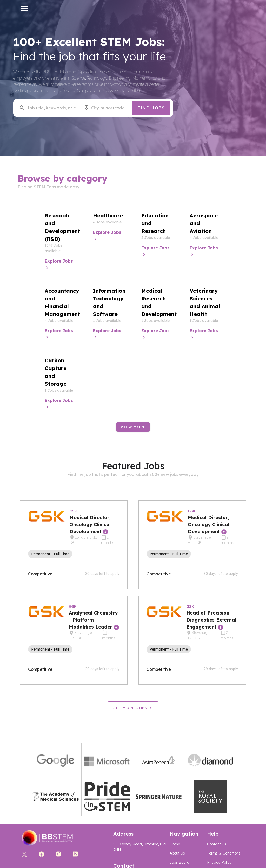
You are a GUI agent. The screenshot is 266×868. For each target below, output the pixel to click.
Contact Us (217, 844)
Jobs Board (179, 862)
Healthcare (108, 216)
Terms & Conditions (224, 853)
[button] (25, 8)
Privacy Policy (219, 862)
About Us (177, 853)
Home (175, 844)
